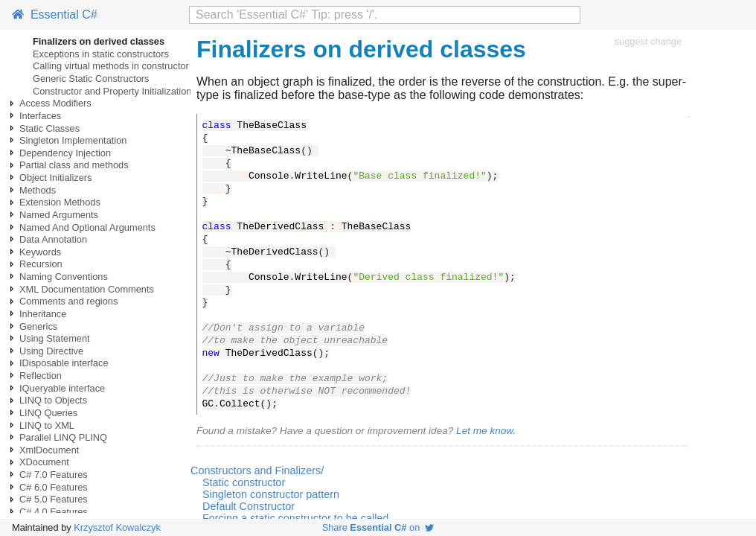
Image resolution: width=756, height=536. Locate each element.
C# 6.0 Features (54, 487)
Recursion (41, 264)
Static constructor (244, 482)
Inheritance (43, 314)
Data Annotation (53, 239)
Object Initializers (55, 178)
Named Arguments (59, 215)
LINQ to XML (47, 425)
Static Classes (49, 128)
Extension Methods (60, 202)
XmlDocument (49, 450)
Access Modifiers (55, 103)
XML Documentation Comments (87, 289)
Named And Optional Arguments (87, 227)
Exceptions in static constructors (101, 54)
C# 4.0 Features (54, 512)
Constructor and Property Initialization (112, 91)
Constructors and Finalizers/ (257, 470)
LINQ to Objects (53, 400)
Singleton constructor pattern (271, 494)
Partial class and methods (74, 165)
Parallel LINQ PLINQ (63, 437)
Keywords (40, 252)
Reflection (41, 376)
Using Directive (51, 351)
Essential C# (55, 15)
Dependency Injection (65, 153)
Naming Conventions (64, 277)
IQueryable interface (62, 388)
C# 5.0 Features (54, 499)
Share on (378, 527)
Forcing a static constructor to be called (295, 518)
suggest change (648, 41)
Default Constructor (249, 506)
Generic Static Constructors (91, 79)
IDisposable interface (64, 363)
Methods (38, 190)
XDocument (44, 462)
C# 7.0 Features (54, 475)
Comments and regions (68, 301)
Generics (38, 326)
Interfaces (40, 116)
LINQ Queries (48, 413)
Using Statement (55, 338)
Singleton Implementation (73, 140)
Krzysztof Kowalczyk (117, 527)
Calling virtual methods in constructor (111, 66)
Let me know (484, 431)
